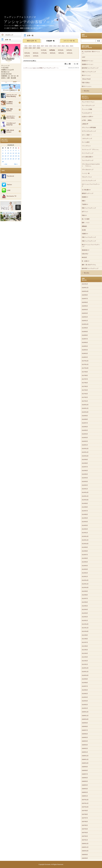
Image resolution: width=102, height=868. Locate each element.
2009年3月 (85, 745)
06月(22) (36, 53)
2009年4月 (85, 741)
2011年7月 (85, 642)
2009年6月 (85, 734)
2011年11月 (85, 628)
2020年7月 (85, 299)
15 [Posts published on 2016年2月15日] (3, 156)
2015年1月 (85, 489)
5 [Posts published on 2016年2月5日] (13, 150)
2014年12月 (85, 492)
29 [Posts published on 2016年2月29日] (3, 162)
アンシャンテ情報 (87, 109)
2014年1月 (85, 533)
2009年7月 (85, 730)
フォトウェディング (88, 160)
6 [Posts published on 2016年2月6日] (16, 150)
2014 (55, 46)
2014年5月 (85, 518)
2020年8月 (85, 295)
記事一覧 (11, 40)
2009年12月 (85, 712)
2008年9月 (85, 767)
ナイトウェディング (88, 153)
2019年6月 (85, 328)
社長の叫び (85, 254)
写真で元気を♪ (86, 83)
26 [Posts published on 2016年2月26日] (13, 159)
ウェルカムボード (87, 113)
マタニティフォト (87, 177)
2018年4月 (85, 350)
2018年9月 (85, 332)
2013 (59, 46)
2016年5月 (85, 430)
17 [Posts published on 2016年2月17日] (8, 156)
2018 (38, 46)
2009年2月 (85, 748)
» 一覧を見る (86, 91)
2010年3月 (85, 701)
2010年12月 (85, 668)
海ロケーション (86, 75)
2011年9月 (85, 635)
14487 (84, 57)
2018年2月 (85, 357)
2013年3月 (85, 569)
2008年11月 (85, 759)
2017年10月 (85, 368)
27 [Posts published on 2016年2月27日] (16, 159)
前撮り (84, 201)
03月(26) (61, 50)
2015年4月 (85, 478)
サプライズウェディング (89, 131)
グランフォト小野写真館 (89, 128)
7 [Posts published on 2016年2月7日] (19, 150)
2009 (26, 48)
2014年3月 (85, 525)
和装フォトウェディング (89, 208)
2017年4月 (85, 390)
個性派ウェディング (88, 193)
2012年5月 (85, 606)
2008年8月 (85, 770)
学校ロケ (84, 215)
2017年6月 (85, 383)
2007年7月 (85, 818)
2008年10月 (85, 763)
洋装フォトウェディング (89, 72)
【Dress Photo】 (86, 79)
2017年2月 (85, 397)
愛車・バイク (86, 223)
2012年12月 (85, 580)
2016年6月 (85, 427)
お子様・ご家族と (87, 120)
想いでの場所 (86, 219)
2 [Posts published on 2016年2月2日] (5, 150)
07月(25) (44, 53)
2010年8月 (85, 683)
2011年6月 (85, 646)
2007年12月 (85, 800)
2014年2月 (85, 529)
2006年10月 (85, 851)
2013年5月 (85, 562)
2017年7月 (85, 379)
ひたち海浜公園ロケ (88, 157)
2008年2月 (85, 792)
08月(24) (53, 53)
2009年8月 (85, 726)
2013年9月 (85, 547)
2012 (63, 46)
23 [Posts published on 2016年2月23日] (5, 159)
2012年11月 (85, 584)
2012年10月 (85, 588)
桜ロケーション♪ (87, 86)
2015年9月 (85, 460)
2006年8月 (85, 858)
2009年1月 (85, 752)
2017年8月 (85, 375)
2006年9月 (85, 855)
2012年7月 (85, 599)
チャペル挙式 (86, 142)
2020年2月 (85, 317)
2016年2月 (85, 441)
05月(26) (27, 53)
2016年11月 (85, 408)
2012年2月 (85, 617)
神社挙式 (84, 257)
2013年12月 (85, 536)
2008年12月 (85, 756)
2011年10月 (85, 631)
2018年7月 (85, 339)
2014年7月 (85, 511)
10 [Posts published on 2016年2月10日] (8, 153)
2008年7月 (85, 774)
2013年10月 (85, 544)
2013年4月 (85, 566)
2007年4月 (85, 829)
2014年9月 (85, 503)
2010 (71, 46)
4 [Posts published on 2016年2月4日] (11, 150)
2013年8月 (85, 551)
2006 (38, 48)
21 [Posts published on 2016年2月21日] (19, 156)
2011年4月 (85, 653)
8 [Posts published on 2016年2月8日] (3, 153)
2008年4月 (85, 785)
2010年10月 (85, 675)
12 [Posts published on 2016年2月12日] (13, 153)
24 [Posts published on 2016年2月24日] (8, 159)
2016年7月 (85, 423)
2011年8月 (85, 639)
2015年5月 (85, 474)
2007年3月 (85, 833)
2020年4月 (85, 310)
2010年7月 (85, 686)
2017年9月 (85, 372)
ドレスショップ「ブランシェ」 (91, 150)
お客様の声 (85, 124)
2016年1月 (85, 445)
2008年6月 (85, 778)
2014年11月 (85, 496)
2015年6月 (85, 471)
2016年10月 (85, 412)
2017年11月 (85, 364)
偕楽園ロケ (85, 197)
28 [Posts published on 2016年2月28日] (19, 159)
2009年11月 (85, 716)
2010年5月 (85, 694)
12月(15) (36, 56)
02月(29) (52, 50)
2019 (34, 46)
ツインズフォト (86, 146)
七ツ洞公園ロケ (86, 190)
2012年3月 (85, 613)
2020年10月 (85, 291)
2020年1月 (85, 321)
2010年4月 (85, 697)
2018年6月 (85, 342)
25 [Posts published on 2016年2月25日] (11, 159)
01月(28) (44, 50)
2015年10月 (85, 456)
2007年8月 (85, 814)
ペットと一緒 (86, 173)
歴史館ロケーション (88, 61)
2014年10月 (85, 500)
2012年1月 (85, 621)
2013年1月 (85, 577)
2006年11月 (85, 847)
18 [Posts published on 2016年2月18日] (11, 156)
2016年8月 (85, 419)
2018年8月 (85, 335)
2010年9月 (85, 679)
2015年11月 (85, 452)
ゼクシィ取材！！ (87, 135)
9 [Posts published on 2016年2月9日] (5, 153)
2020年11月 (85, 288)
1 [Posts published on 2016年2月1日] (3, 150)
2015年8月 (85, 463)
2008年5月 (85, 781)
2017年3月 (85, 394)
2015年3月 (85, 482)
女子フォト (85, 212)
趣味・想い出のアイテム (89, 265)
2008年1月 (85, 796)
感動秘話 (84, 226)
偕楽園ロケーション (88, 64)
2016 (47, 46)
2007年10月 (85, 807)
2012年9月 (85, 591)
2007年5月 (85, 825)
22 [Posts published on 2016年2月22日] (3, 159)
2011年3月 (85, 657)
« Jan (5, 164)
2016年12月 (85, 405)
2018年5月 (85, 346)
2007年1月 (85, 840)
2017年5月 (85, 386)
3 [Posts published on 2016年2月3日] (8, 150)
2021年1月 (85, 284)
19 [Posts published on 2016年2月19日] (13, 156)
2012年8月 (85, 595)
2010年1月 (85, 708)
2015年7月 (85, 467)
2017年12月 (85, 361)
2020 (30, 46)
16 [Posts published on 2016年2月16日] (5, 156)
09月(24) (61, 53)
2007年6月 (85, 822)
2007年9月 (85, 811)
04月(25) (69, 50)
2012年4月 (85, 610)
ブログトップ (11, 35)
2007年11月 (85, 803)
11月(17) (27, 56)
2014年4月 (85, 522)
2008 (30, 48)
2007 (34, 48)
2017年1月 (85, 401)
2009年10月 (85, 719)
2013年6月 (85, 558)
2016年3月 (85, 438)
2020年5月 (85, 306)
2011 (67, 46)
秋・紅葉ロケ (86, 261)
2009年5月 (85, 737)
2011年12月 (85, 624)
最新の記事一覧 (32, 41)
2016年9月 (85, 416)
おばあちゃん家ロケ (88, 117)
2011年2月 (85, 661)
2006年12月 (85, 844)
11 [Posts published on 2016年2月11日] (11, 153)
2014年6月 (85, 514)
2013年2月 (85, 573)
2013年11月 (85, 540)
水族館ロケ (85, 234)
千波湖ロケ (85, 204)
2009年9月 (85, 723)
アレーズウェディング (88, 106)
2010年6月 (85, 690)
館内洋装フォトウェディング (90, 68)
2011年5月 (85, 650)
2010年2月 (85, 705)
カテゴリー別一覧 (69, 41)
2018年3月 (85, 353)
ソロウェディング (87, 139)
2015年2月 (85, 485)
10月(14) (70, 53)
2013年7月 (85, 555)
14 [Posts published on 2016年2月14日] (19, 153)
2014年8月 (85, 507)
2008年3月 (85, 789)
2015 (51, 46)
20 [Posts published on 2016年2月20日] (16, 156)
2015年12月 (85, 449)
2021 (26, 46)
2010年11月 (85, 672)
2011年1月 (85, 664)
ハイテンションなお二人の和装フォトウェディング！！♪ (41, 68)
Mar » (16, 164)
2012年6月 (85, 602)
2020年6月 (85, 302)
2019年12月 (85, 324)
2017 (42, 46)
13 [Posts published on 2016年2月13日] (16, 153)
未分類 (84, 230)
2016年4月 (85, 434)
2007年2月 (85, 836)
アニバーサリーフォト (88, 102)
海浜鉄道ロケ (86, 250)
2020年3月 (85, 313)
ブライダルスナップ (88, 170)
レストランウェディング (89, 181)
